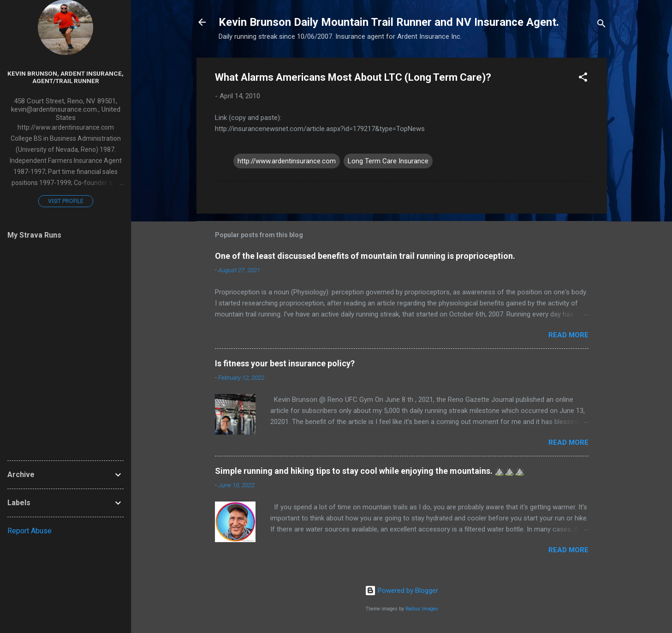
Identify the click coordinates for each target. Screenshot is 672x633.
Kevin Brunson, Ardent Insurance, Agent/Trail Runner (65, 77)
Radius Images (422, 609)
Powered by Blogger (401, 591)
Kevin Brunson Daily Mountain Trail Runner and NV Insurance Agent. (389, 22)
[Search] (601, 25)
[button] (583, 79)
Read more (568, 335)
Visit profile (66, 201)
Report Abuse (30, 531)
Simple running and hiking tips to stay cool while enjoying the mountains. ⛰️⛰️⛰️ (370, 471)
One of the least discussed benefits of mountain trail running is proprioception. (365, 256)
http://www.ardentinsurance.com (287, 161)
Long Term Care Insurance (388, 161)
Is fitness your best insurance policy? (285, 363)
